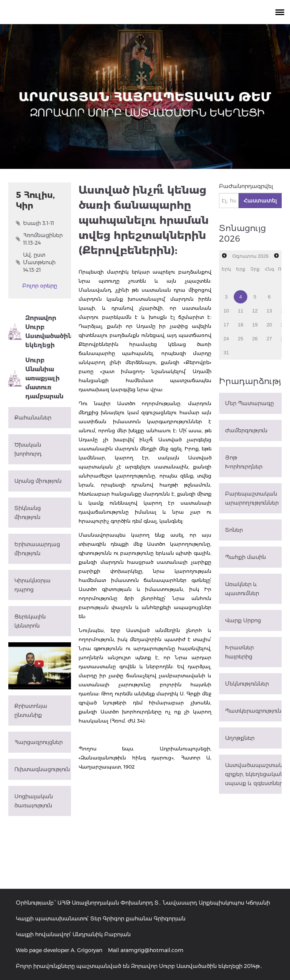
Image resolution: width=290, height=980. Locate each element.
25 (241, 339)
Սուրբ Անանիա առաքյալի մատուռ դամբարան (36, 378)
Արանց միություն (38, 481)
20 (269, 325)
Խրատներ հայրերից (239, 652)
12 (255, 311)
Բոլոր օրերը (40, 286)
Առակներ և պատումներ (242, 589)
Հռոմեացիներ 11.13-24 (39, 239)
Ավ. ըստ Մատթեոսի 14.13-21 (36, 262)
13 (269, 311)
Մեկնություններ (247, 684)
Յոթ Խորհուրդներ (244, 462)
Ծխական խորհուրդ (28, 449)
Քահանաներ (33, 418)
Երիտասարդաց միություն (37, 549)
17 (226, 325)
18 (241, 325)
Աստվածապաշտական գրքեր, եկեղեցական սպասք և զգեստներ (253, 774)
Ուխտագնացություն (42, 769)
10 (226, 311)
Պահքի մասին (245, 557)
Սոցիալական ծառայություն (34, 801)
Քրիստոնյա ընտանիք (31, 710)
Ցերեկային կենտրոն (30, 621)
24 (226, 339)
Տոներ (234, 530)
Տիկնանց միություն (28, 513)
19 (255, 325)
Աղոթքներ (240, 738)
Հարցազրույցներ (39, 742)
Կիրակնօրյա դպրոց (32, 585)
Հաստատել (260, 201)
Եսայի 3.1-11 (35, 223)
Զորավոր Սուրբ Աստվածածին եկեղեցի (40, 332)
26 (255, 339)
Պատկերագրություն (253, 711)
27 (269, 339)
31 (226, 353)
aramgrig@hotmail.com (152, 950)
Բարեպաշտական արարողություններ (252, 498)
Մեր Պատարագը (249, 403)
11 (241, 311)
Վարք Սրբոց (243, 620)
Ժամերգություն (246, 430)
